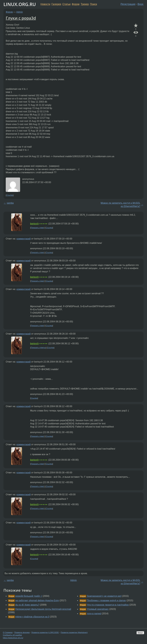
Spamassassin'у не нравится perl (104, 596)
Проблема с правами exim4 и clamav (106, 600)
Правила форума (22, 632)
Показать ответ (37, 228)
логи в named (94, 614)
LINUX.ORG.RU (20, 4)
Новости (45, 4)
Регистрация (128, 4)
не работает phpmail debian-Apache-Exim (37, 600)
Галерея (56, 4)
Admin (20, 12)
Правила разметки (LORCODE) (45, 632)
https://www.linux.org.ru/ (13, 638)
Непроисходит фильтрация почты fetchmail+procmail (43, 609)
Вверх (140, 633)
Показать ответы (38, 348)
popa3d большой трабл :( (29, 596)
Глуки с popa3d (21, 18)
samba (10, 203)
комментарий (24, 239)
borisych (34, 224)
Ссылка (10, 195)
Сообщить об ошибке (12, 635)
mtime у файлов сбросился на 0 (32, 617)
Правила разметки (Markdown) (74, 632)
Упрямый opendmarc (98, 609)
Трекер (85, 4)
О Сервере (8, 632)
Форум (76, 4)
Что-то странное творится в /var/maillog (108, 605)
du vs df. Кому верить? (27, 605)
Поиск (94, 4)
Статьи (66, 4)
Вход (140, 4)
